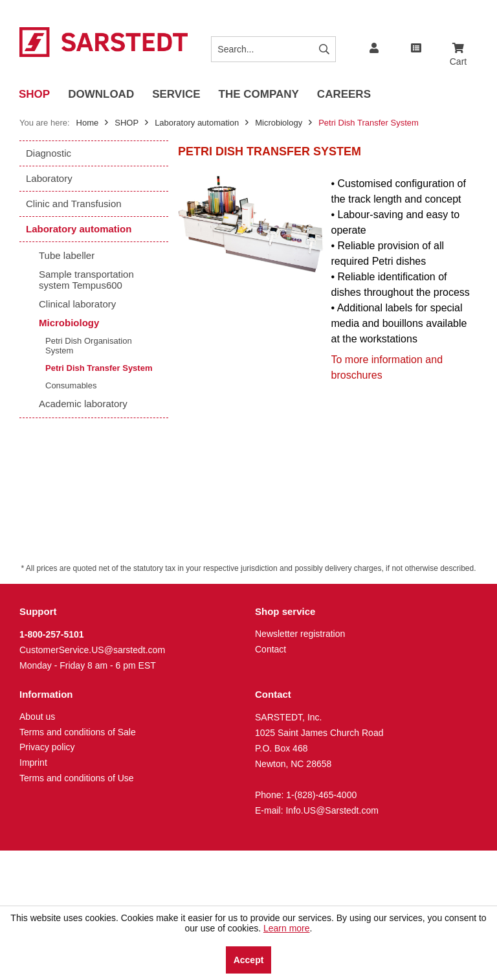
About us (37, 717)
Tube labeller (67, 255)
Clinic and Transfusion (74, 204)
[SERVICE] (176, 95)
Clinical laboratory (77, 304)
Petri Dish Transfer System (99, 368)
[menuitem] (458, 43)
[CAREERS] (344, 95)
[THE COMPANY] (259, 95)
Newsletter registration (300, 634)
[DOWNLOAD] (101, 95)
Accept (249, 960)
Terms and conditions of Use (77, 778)
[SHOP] (34, 95)
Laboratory (49, 178)
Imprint (33, 763)
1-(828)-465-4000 (321, 795)
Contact (271, 649)
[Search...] (273, 49)
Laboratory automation (79, 229)
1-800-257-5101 (52, 634)
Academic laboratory (83, 404)
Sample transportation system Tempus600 (86, 280)
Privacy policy (47, 747)
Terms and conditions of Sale (78, 732)
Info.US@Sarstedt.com (332, 810)
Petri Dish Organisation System (89, 346)
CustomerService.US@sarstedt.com (92, 650)
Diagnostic (49, 153)
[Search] (324, 49)
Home (88, 123)
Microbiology (69, 323)
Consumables (71, 385)
